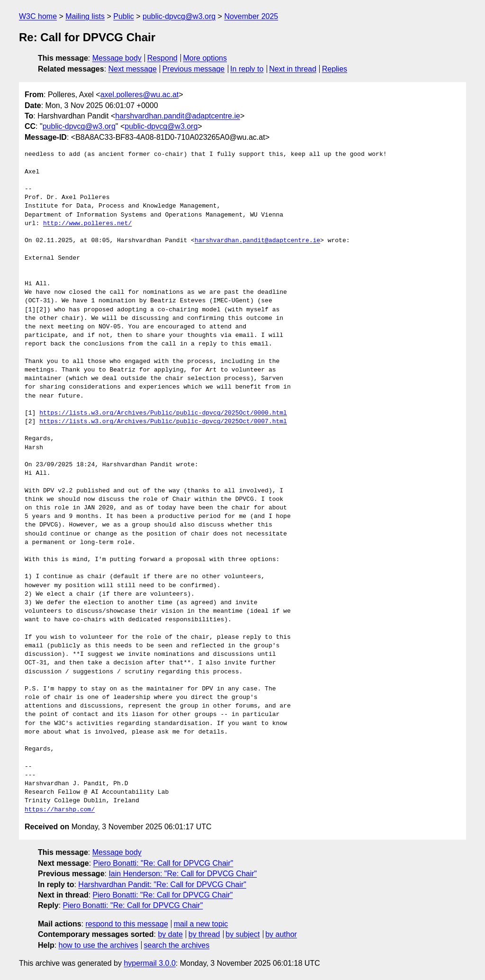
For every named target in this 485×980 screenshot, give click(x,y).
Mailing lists (85, 16)
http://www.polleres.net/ (87, 224)
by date (170, 934)
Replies (335, 69)
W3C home (38, 16)
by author (281, 934)
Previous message (194, 69)
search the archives (177, 945)
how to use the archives (99, 945)
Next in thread (293, 69)
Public (124, 16)
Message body (117, 58)
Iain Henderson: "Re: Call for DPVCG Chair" (183, 874)
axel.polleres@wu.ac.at (140, 95)
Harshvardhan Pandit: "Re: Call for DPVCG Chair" (162, 885)
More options (205, 58)
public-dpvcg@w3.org (179, 16)
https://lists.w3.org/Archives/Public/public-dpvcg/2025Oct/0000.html (163, 413)
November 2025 (251, 16)
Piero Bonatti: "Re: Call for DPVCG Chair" (163, 863)
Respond (162, 58)
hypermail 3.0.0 (149, 963)
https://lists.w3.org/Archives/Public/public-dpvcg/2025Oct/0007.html (163, 422)
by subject (242, 934)
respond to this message (126, 924)
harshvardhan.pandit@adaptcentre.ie (178, 116)
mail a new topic (201, 924)
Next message (133, 69)
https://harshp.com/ (60, 810)
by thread (204, 934)
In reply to (247, 69)
